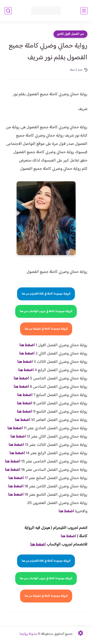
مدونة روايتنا (28, 634)
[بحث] (8, 11)
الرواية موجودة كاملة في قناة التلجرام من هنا (46, 294)
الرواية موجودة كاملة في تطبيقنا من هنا (46, 329)
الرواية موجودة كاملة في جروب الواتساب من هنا (46, 311)
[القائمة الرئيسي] (84, 11)
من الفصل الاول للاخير (70, 34)
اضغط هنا (27, 345)
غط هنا (66, 536)
